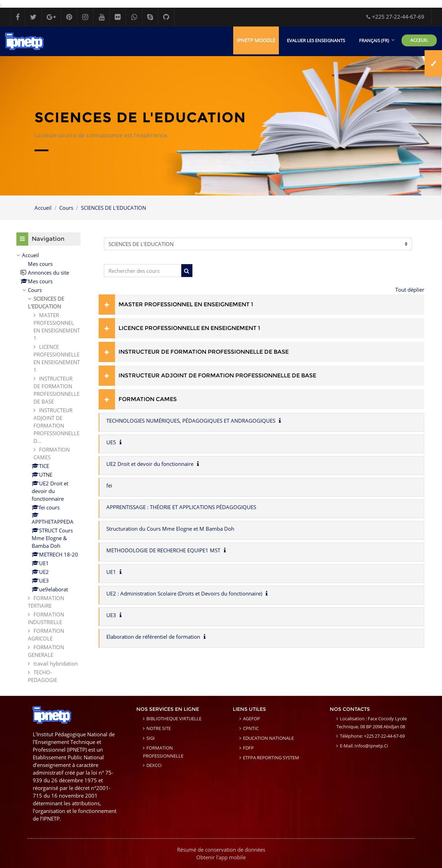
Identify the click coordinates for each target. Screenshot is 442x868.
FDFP (248, 748)
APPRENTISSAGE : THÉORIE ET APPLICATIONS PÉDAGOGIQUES (181, 507)
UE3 (111, 615)
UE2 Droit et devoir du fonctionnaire (150, 464)
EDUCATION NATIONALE (268, 738)
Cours (66, 208)
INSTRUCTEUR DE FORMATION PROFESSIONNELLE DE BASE (204, 352)
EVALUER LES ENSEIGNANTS (316, 40)
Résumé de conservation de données (221, 850)
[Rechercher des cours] (143, 271)
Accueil (43, 208)
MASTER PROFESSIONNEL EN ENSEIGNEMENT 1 (186, 304)
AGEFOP (252, 719)
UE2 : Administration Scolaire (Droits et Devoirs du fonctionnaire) (184, 593)
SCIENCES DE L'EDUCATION (113, 208)
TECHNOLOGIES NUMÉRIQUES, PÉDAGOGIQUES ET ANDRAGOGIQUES (191, 421)
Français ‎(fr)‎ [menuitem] (374, 40)
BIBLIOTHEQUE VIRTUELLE (174, 719)
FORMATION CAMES (148, 399)
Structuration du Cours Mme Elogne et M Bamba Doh (170, 529)
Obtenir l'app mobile (221, 857)
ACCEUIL (419, 40)
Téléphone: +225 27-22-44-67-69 (372, 736)
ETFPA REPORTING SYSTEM (271, 758)
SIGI (151, 738)
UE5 (111, 442)
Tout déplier (410, 290)
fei (109, 485)
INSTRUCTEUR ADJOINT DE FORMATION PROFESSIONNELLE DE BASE (217, 375)
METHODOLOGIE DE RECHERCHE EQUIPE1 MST (163, 550)
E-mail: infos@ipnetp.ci (364, 746)
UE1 (111, 572)
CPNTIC (251, 729)
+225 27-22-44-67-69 (395, 17)
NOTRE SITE (159, 729)
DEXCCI (154, 766)
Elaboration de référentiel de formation (153, 637)
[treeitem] (48, 467)
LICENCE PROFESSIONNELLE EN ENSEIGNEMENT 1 (189, 328)
